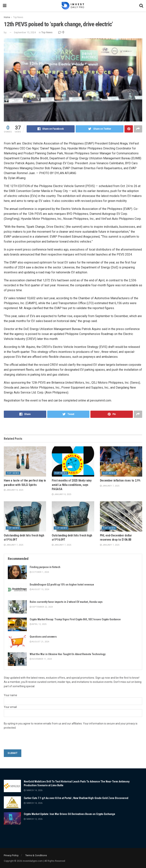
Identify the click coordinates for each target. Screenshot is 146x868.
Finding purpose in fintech (45, 567)
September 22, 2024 (41, 607)
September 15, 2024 (25, 32)
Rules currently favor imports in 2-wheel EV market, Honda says (66, 602)
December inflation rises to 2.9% (120, 480)
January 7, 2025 (110, 486)
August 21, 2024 (39, 642)
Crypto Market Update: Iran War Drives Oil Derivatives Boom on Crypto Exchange (69, 814)
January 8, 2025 (14, 490)
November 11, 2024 (41, 659)
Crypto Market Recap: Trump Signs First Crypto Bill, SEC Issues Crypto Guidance (75, 619)
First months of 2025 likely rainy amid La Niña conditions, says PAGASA (72, 485)
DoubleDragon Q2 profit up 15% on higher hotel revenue (62, 585)
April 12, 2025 (38, 624)
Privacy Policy (11, 855)
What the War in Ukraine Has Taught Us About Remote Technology (68, 654)
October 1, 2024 (39, 572)
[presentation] (33, 742)
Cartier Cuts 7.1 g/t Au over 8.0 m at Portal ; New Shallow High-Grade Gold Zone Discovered (76, 798)
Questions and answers (43, 637)
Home (7, 17)
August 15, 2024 (39, 589)
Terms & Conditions (36, 855)
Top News (18, 17)
